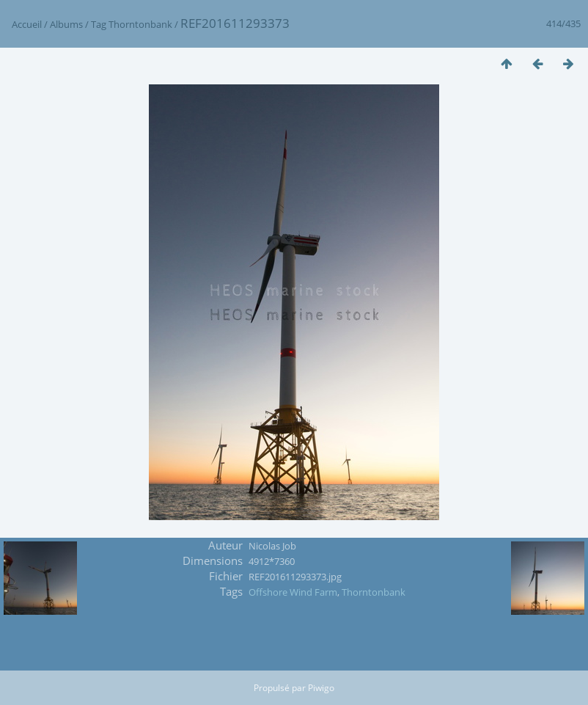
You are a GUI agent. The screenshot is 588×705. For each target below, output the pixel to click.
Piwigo (321, 688)
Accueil (27, 24)
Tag (99, 24)
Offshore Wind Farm (293, 592)
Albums (66, 24)
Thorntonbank (140, 24)
